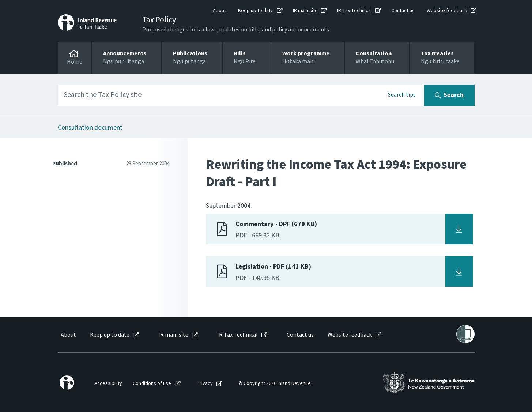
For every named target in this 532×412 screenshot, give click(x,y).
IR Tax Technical (354, 11)
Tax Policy (159, 20)
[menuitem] (68, 335)
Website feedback (447, 11)
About (219, 11)
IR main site (305, 11)
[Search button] (449, 95)
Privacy (205, 384)
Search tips (402, 95)
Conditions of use (152, 384)
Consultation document (90, 128)
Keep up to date (256, 11)
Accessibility (108, 384)
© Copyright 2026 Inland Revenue (275, 384)
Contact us (403, 11)
